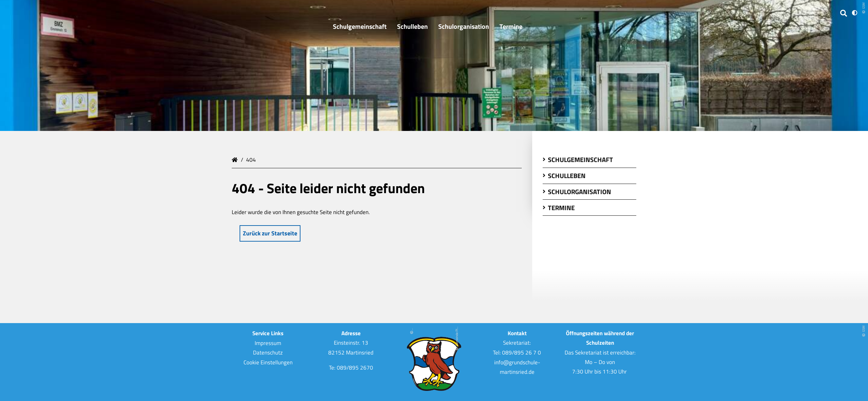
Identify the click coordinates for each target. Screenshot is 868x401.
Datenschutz (268, 353)
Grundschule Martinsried (236, 159)
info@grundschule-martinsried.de (517, 367)
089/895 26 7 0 (522, 353)
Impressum (268, 343)
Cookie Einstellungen (268, 362)
